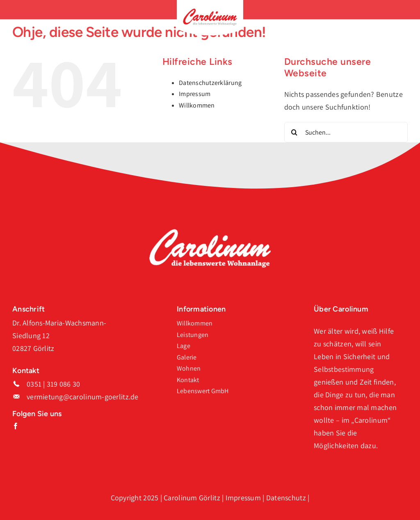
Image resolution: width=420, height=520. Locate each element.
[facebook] (16, 426)
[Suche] (294, 132)
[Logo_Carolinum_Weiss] (210, 232)
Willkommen (197, 105)
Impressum (195, 94)
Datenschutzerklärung (210, 83)
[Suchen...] (346, 132)
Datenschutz (286, 498)
